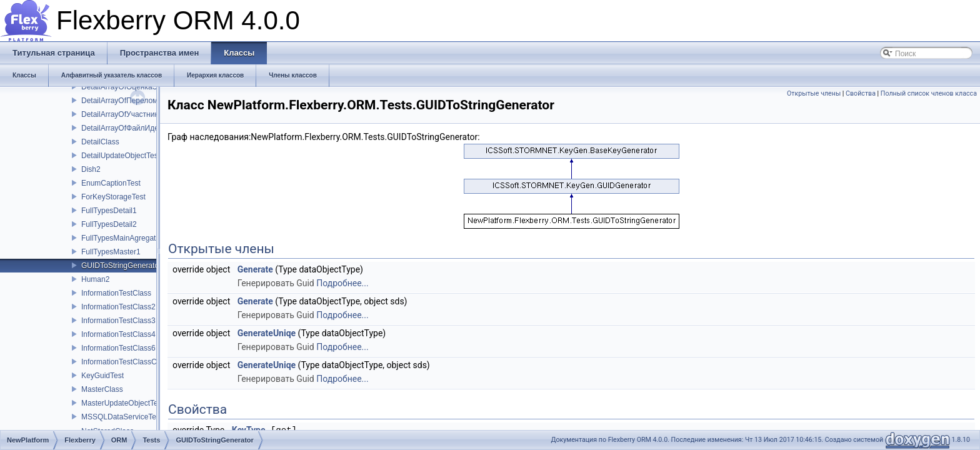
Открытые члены (814, 93)
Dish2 (91, 169)
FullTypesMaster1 (111, 252)
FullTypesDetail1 (109, 211)
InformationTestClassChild (125, 362)
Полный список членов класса (929, 93)
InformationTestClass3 (118, 321)
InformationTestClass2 (118, 307)
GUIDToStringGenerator (121, 266)
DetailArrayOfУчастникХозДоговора (142, 114)
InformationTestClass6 (118, 348)
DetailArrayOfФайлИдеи (122, 128)
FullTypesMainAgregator (122, 238)
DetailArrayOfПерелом (119, 101)
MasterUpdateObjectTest (122, 403)
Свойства (861, 93)
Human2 (95, 279)
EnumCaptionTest (111, 183)
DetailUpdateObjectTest (121, 156)
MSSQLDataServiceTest (122, 417)
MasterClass (102, 389)
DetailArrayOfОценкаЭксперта (133, 87)
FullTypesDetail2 (109, 224)
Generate (255, 269)
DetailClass (100, 142)
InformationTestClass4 (118, 334)
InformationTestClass (116, 293)
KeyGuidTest (102, 376)
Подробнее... (342, 283)
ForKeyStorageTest (113, 197)
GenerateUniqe (267, 333)
